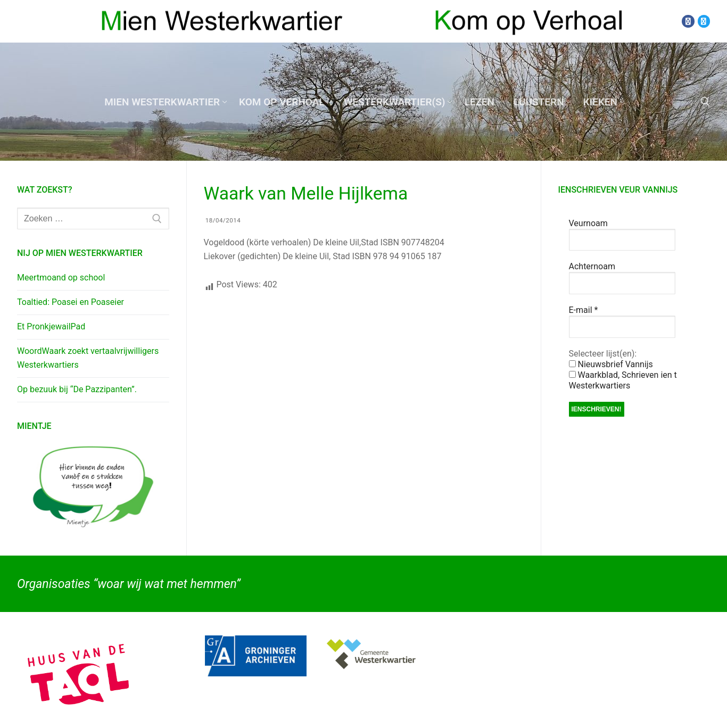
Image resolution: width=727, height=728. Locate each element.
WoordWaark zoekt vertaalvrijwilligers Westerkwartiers (88, 358)
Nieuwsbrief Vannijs (611, 364)
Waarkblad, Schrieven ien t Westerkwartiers (623, 380)
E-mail (584, 310)
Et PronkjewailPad (51, 326)
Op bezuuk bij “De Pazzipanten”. (77, 389)
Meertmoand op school (61, 278)
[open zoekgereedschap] (705, 102)
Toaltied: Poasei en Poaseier (71, 302)
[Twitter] (704, 21)
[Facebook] (688, 21)
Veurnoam (588, 223)
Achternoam (592, 266)
